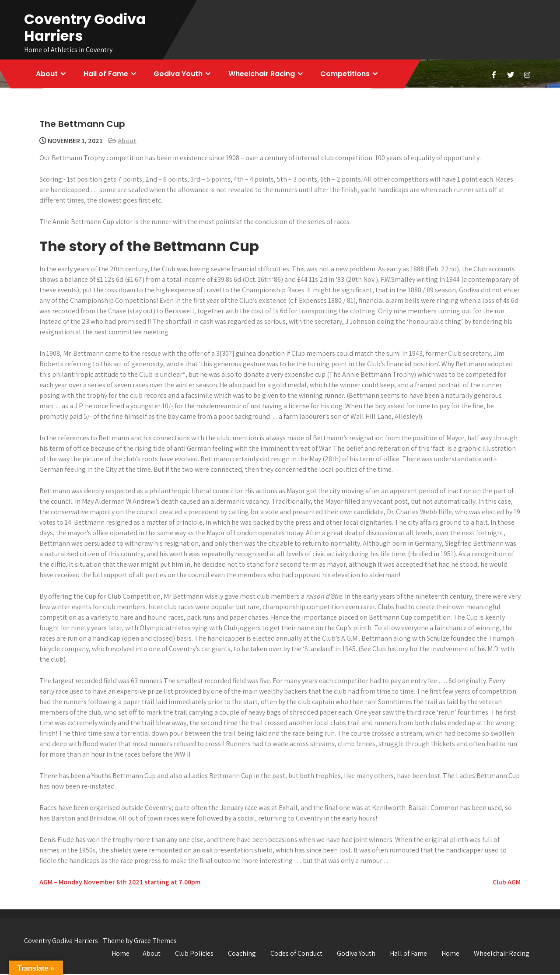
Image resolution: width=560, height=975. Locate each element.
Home (121, 954)
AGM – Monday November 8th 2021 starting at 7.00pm (120, 883)
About (47, 74)
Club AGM (507, 883)
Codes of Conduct (296, 954)
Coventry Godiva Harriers (85, 27)
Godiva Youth (180, 74)
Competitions (348, 74)
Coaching (242, 954)
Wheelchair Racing (264, 74)
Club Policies (194, 954)
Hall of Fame (107, 74)
